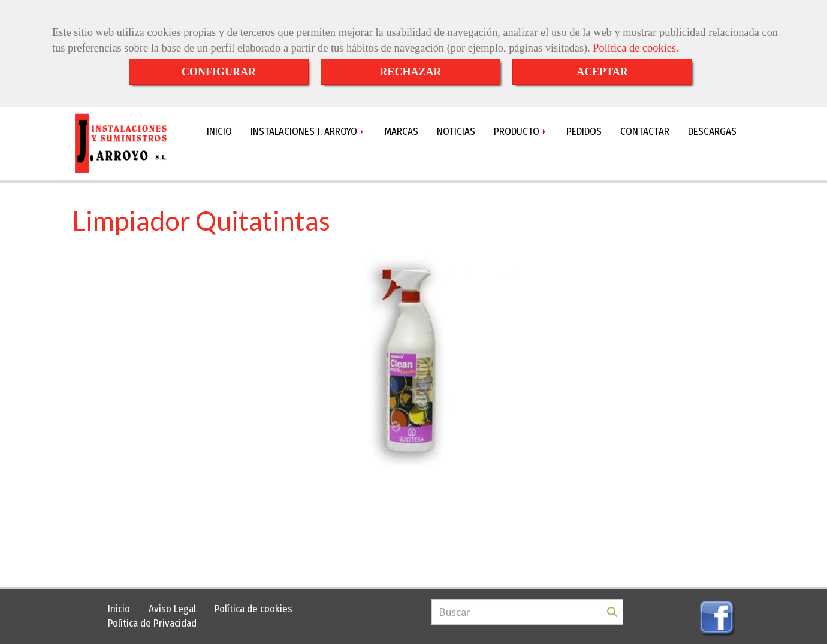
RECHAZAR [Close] (410, 72)
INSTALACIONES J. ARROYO (308, 131)
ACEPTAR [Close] (602, 72)
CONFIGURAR (219, 72)
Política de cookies (634, 48)
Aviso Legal (172, 609)
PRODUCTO (521, 131)
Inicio (119, 609)
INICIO (219, 131)
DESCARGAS (712, 131)
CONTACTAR (645, 131)
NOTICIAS (456, 131)
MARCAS (401, 131)
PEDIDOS (584, 131)
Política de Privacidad (152, 623)
